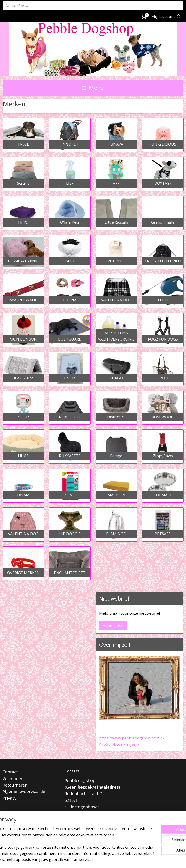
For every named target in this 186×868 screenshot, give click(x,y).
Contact (10, 772)
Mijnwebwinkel (144, 860)
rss (87, 860)
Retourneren (15, 785)
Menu (93, 88)
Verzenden (13, 778)
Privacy (9, 798)
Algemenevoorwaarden (25, 791)
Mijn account (166, 16)
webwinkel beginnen (104, 860)
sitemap (77, 860)
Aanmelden (113, 625)
